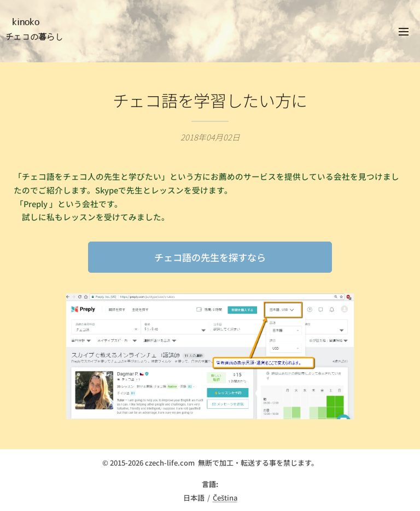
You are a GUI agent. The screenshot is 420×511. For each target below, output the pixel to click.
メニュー (404, 32)
